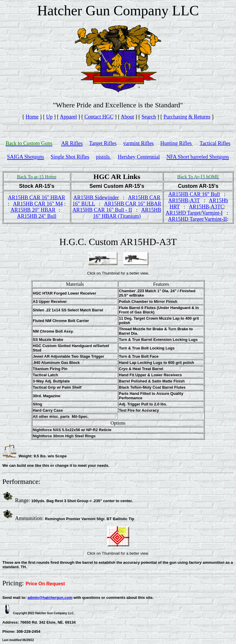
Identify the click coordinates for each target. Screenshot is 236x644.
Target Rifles (103, 143)
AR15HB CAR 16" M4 (38, 204)
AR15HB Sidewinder (96, 198)
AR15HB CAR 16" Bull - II (102, 210)
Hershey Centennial (139, 157)
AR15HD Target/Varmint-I (194, 213)
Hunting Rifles (177, 143)
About (127, 117)
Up (49, 117)
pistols (104, 157)
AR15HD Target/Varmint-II (197, 219)
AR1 (133, 198)
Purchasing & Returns (187, 117)
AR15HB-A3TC (206, 207)
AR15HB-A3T (184, 201)
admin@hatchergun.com (50, 598)
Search (149, 117)
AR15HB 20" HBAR (33, 210)
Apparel (68, 117)
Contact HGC (99, 117)
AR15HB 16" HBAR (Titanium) (127, 213)
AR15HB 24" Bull (37, 216)
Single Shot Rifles (70, 157)
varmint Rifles (139, 143)
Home (32, 117)
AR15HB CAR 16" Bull (194, 194)
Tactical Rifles (215, 143)
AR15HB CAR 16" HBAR (37, 198)
